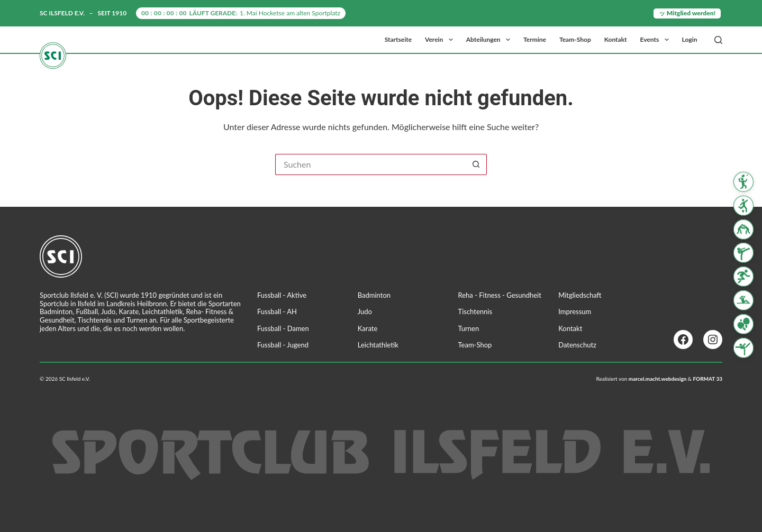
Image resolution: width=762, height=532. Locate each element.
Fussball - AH (277, 311)
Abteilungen (490, 40)
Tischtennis (475, 311)
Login (690, 39)
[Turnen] (743, 347)
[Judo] (743, 229)
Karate (368, 328)
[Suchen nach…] (370, 164)
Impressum (575, 311)
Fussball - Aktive (282, 295)
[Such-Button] (476, 164)
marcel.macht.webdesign (658, 379)
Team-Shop (575, 39)
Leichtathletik (378, 345)
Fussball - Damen (283, 328)
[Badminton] (743, 182)
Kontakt (616, 39)
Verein (441, 40)
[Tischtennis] (743, 324)
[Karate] (743, 253)
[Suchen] (718, 40)
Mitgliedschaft (580, 295)
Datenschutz (577, 345)
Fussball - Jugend (283, 345)
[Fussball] (743, 206)
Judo (365, 311)
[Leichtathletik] (743, 277)
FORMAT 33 (707, 379)
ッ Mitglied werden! (687, 13)
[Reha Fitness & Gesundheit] (743, 300)
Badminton (374, 295)
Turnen (469, 328)
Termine (535, 39)
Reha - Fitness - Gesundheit (500, 295)
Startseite (398, 39)
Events (657, 40)
